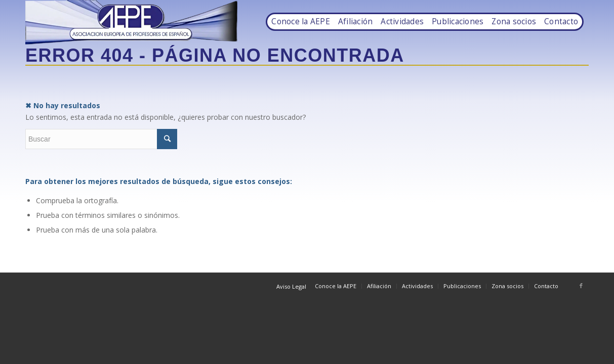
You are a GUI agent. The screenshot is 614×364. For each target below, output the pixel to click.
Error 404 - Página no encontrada (215, 55)
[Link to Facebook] (581, 286)
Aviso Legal (291, 286)
